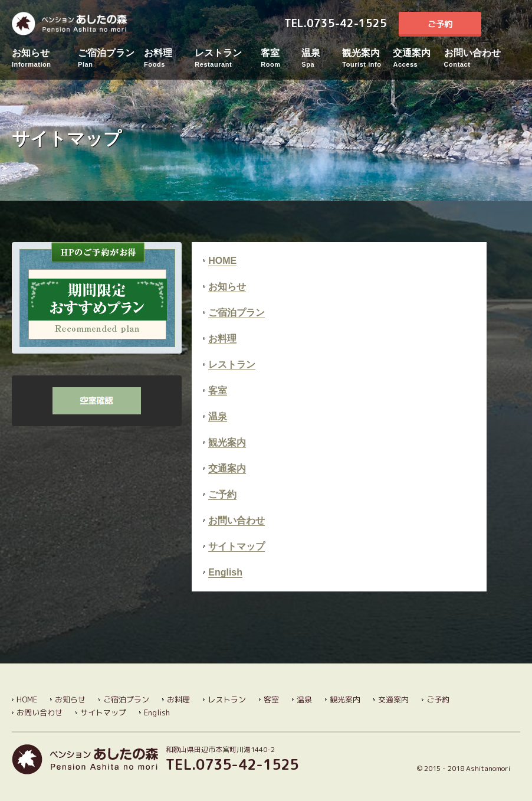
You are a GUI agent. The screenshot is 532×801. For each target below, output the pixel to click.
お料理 (169, 58)
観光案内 (367, 58)
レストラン (228, 58)
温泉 (322, 58)
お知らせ (45, 58)
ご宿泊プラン (111, 58)
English (507, 24)
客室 (281, 58)
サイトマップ (237, 546)
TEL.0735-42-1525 (336, 23)
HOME (222, 261)
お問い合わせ (477, 58)
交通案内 (418, 58)
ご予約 (440, 24)
